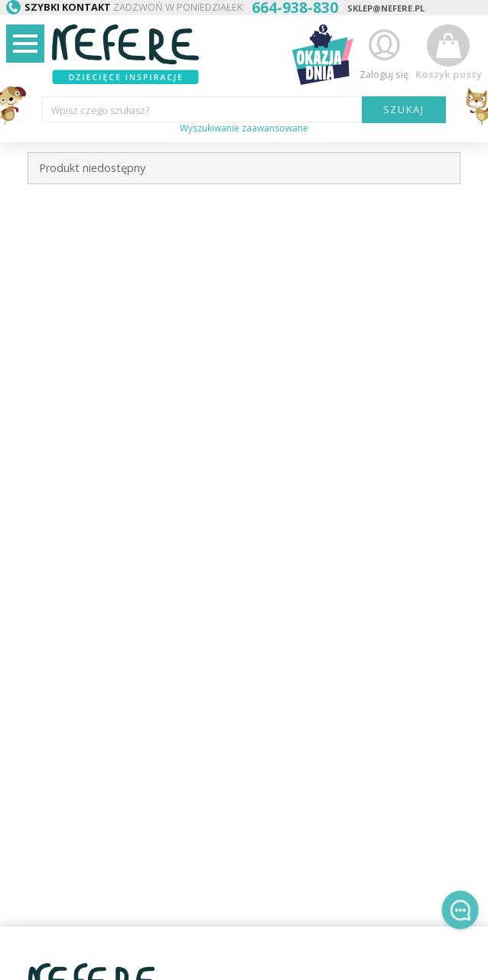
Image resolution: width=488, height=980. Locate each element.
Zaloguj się (384, 52)
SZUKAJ (404, 109)
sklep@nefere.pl (386, 8)
